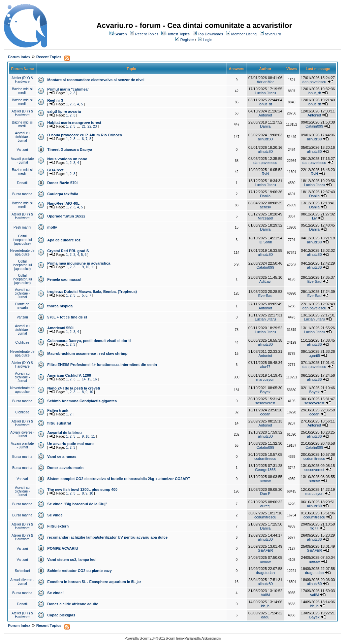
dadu (265, 617)
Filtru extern (58, 526)
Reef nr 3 (55, 100)
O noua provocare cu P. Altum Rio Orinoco (85, 135)
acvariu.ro (273, 34)
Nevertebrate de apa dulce (22, 252)
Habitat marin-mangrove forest (74, 123)
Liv (314, 218)
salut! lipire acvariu (64, 111)
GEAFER (265, 550)
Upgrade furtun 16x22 (66, 216)
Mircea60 (265, 218)
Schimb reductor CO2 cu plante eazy (79, 571)
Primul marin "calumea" (68, 89)
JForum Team (174, 638)
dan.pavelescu (315, 82)
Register (187, 40)
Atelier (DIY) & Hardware (22, 80)
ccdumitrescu (265, 459)
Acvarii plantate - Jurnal (22, 161)
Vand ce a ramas (62, 456)
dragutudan (265, 573)
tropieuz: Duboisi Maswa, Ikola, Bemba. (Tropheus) (92, 292)
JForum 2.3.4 (147, 638)
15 (89, 379)
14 (84, 379)
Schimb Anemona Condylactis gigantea (82, 401)
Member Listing (244, 34)
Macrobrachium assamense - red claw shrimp (87, 353)
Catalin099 (315, 126)
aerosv (265, 207)
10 (87, 267)
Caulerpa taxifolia (63, 194)
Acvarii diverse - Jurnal (22, 434)
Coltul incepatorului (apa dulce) (22, 240)
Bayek (265, 392)
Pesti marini (22, 227)
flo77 (314, 528)
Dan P (265, 494)
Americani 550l (60, 328)
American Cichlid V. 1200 (69, 375)
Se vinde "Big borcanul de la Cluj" (77, 504)
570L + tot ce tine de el (67, 317)
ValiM (265, 595)
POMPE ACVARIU (63, 548)
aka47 (265, 367)
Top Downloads (210, 34)
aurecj (265, 506)
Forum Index (19, 57)
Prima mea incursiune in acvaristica (79, 263)
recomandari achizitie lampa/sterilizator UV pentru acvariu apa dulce (107, 537)
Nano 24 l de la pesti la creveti (74, 388)
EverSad (314, 281)
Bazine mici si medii (22, 91)
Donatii (22, 183)
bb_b (265, 606)
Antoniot (265, 115)
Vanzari (22, 150)
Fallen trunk (58, 410)
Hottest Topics (178, 34)
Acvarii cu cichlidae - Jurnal (22, 137)
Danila (265, 126)
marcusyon (265, 379)
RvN (265, 174)
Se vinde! (55, 593)
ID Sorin (265, 242)
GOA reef (55, 170)
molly (52, 227)
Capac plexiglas (61, 615)
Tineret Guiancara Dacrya (70, 149)
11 (93, 267)
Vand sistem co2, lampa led (71, 560)
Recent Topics (147, 34)
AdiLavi (265, 281)
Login (208, 40)
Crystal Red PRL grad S (68, 251)
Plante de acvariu (22, 306)
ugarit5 (314, 355)
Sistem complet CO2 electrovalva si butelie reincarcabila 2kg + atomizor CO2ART (119, 479)
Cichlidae (22, 343)
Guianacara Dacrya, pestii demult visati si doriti (89, 341)
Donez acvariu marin (65, 468)
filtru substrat (59, 423)
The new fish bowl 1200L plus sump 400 (82, 489)
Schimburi (22, 571)
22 (89, 126)
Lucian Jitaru (265, 93)
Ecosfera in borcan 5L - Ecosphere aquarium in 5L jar (94, 582)
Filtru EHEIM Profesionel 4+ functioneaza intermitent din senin (102, 365)
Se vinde (55, 515)
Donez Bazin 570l (62, 183)
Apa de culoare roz (64, 240)
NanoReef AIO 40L (63, 203)
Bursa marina (22, 194)
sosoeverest (265, 403)
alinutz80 (265, 139)
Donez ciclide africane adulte (73, 604)
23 (95, 126)
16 (95, 379)
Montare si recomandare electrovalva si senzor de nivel (96, 80)
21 (84, 126)
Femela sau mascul (64, 279)
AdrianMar (265, 82)
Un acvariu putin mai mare (70, 444)
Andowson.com (211, 638)
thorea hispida (60, 306)
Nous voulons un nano (67, 159)
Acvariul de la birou (64, 433)
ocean (265, 414)
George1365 (265, 470)
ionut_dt (314, 93)
